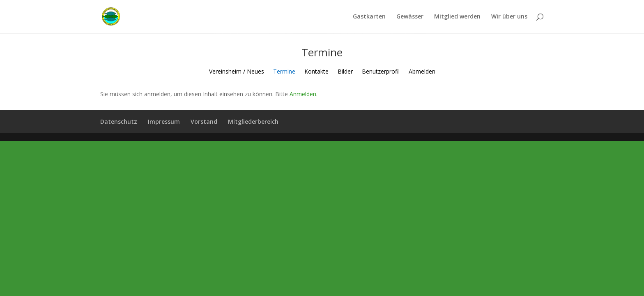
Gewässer (410, 17)
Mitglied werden (457, 17)
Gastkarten (369, 17)
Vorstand (204, 121)
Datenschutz (119, 121)
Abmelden (422, 72)
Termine (284, 72)
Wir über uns (509, 17)
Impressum (164, 121)
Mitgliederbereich (253, 121)
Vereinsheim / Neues (237, 72)
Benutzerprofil (381, 72)
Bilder (345, 72)
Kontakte (316, 72)
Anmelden (303, 94)
